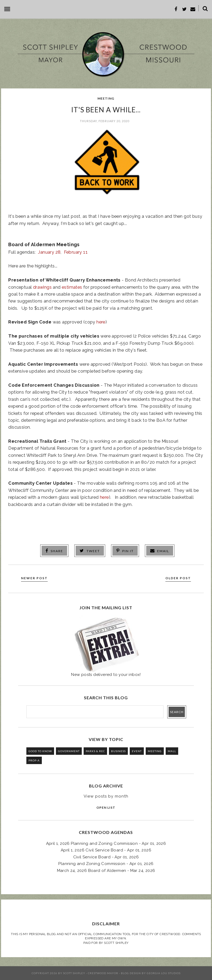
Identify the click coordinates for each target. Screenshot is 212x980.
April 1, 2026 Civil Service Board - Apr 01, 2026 (106, 850)
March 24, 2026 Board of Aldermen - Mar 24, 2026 (106, 871)
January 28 (49, 252)
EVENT (137, 751)
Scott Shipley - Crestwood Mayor (91, 973)
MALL (172, 751)
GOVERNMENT (69, 751)
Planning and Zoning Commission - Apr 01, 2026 (106, 864)
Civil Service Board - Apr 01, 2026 (106, 857)
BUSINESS (118, 751)
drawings (42, 287)
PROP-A (34, 760)
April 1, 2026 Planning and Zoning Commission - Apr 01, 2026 (106, 843)
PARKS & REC (95, 751)
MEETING (106, 98)
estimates (72, 287)
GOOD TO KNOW (40, 751)
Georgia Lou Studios (164, 973)
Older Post (178, 578)
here (101, 322)
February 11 (76, 252)
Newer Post (34, 578)
